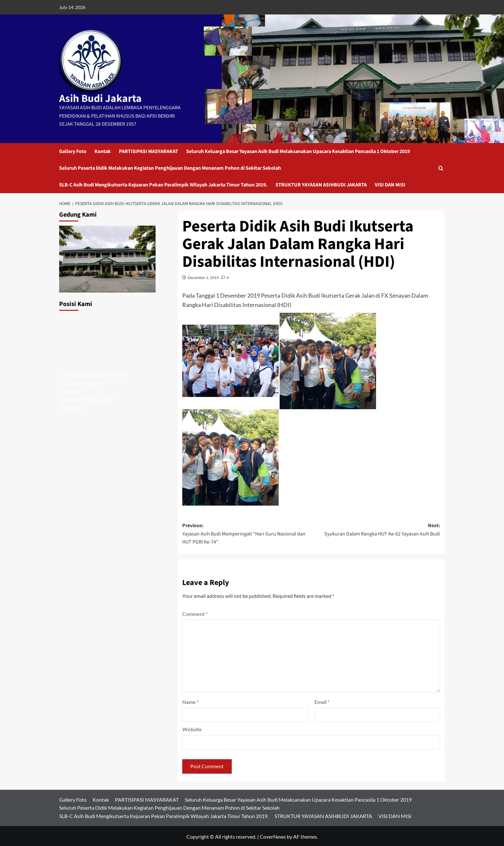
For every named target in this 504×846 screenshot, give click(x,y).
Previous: (247, 533)
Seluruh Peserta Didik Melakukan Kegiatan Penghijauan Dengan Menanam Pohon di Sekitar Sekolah (170, 167)
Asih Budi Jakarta (96, 98)
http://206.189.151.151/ (86, 398)
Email (322, 701)
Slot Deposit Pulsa (79, 381)
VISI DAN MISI (390, 184)
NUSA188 (70, 406)
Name (190, 701)
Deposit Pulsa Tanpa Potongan (93, 373)
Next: (376, 529)
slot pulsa (70, 389)
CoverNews (273, 835)
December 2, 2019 (203, 276)
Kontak (103, 150)
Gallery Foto (73, 150)
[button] (441, 167)
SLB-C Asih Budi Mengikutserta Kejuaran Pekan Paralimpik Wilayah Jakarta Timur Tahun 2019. (163, 184)
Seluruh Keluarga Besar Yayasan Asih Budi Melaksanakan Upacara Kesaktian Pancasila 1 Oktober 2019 (298, 150)
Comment (195, 613)
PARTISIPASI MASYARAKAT (148, 150)
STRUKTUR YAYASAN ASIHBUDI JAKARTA (321, 184)
